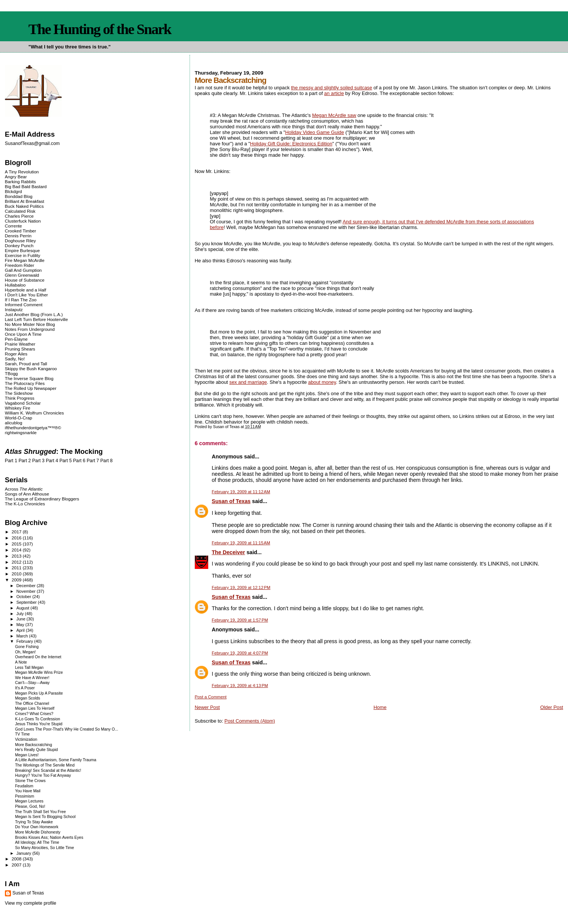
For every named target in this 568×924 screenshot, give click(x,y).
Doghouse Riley (20, 241)
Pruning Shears (20, 349)
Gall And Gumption (23, 270)
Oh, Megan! (26, 652)
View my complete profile (31, 903)
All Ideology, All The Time (37, 842)
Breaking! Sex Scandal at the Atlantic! (48, 771)
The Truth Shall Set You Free (40, 812)
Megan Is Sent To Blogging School (45, 817)
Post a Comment (210, 697)
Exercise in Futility (23, 255)
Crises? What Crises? (34, 714)
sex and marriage (248, 382)
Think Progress (20, 398)
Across (24, 489)
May (21, 625)
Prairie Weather (20, 344)
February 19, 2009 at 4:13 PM (240, 686)
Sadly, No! (15, 359)
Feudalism (24, 786)
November (26, 591)
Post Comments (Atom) (250, 721)
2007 (17, 865)
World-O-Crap (19, 418)
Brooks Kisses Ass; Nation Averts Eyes (49, 838)
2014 (17, 550)
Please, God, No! (30, 806)
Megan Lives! (27, 755)
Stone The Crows (30, 781)
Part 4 (52, 461)
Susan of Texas (231, 501)
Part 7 (93, 461)
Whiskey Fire (18, 408)
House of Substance (25, 280)
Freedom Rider (19, 265)
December (26, 586)
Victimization (26, 739)
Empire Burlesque (22, 250)
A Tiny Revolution (22, 172)
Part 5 (66, 461)
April (21, 630)
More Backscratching (34, 745)
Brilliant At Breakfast (25, 201)
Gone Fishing (27, 647)
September (27, 602)
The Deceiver (228, 552)
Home (380, 707)
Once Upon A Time (23, 334)
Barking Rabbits (20, 182)
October (24, 597)
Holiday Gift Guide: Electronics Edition (291, 144)
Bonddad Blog (19, 196)
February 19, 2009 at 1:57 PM (240, 620)
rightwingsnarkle (21, 432)
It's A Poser (25, 688)
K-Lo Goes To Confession (38, 719)
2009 (17, 580)
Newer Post (207, 707)
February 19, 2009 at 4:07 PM (240, 653)
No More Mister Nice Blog (30, 324)
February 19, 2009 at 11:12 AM (241, 492)
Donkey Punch (19, 245)
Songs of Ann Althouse (27, 494)
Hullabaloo (15, 285)
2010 (17, 574)
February (25, 641)
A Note (21, 662)
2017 (17, 532)
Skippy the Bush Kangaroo (31, 369)
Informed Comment (24, 305)
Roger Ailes (16, 354)
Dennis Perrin (18, 236)
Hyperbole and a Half (26, 290)
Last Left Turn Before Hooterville (37, 319)
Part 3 (38, 461)
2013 (17, 556)
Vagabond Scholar (23, 403)
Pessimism (25, 796)
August (23, 608)
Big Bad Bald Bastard (26, 186)
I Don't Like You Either (26, 295)
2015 (17, 544)
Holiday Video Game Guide (314, 132)
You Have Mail (28, 791)
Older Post (552, 707)
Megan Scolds (28, 698)
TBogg (11, 373)
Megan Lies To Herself (35, 708)
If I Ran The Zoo (21, 300)
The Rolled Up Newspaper (31, 388)
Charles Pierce (19, 216)
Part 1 (11, 461)
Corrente (13, 226)
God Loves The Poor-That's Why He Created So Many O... (67, 729)
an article (334, 93)
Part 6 (79, 461)
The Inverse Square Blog (29, 378)
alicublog (14, 423)
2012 (17, 562)
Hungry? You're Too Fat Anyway (43, 775)
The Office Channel (32, 704)
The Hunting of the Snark (100, 29)
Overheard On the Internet (38, 657)
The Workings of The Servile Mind (45, 765)
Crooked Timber (21, 231)
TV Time (23, 734)
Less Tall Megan (29, 668)
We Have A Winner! (32, 678)
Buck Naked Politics (24, 206)
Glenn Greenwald (22, 275)
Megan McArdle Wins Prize (39, 672)
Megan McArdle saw (334, 115)
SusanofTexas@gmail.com (32, 143)
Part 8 (107, 461)
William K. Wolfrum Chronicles (34, 413)
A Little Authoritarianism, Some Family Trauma (56, 760)
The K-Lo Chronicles (25, 504)
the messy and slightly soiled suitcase (331, 88)
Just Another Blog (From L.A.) (34, 314)
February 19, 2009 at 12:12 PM (241, 587)
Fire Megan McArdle (25, 260)
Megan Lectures (29, 801)
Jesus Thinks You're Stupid (39, 724)
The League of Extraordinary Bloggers (42, 499)
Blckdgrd (13, 191)
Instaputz (14, 309)
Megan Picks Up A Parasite (39, 693)
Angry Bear (16, 177)
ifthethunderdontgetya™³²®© (33, 428)
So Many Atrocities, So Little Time (45, 848)
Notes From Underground (30, 329)
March (23, 636)
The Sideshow (19, 393)
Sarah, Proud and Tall (26, 364)
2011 (17, 568)
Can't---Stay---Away (32, 683)
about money (322, 382)
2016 (17, 538)
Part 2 (25, 461)
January (24, 853)
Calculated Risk (20, 211)
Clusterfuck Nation (23, 221)
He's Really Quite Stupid (37, 750)
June (21, 619)
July (21, 614)
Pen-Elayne (16, 339)
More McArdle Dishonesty (38, 832)
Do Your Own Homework (37, 827)
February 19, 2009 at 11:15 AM (241, 543)
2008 (17, 859)
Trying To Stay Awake (34, 822)
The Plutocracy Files (25, 383)
